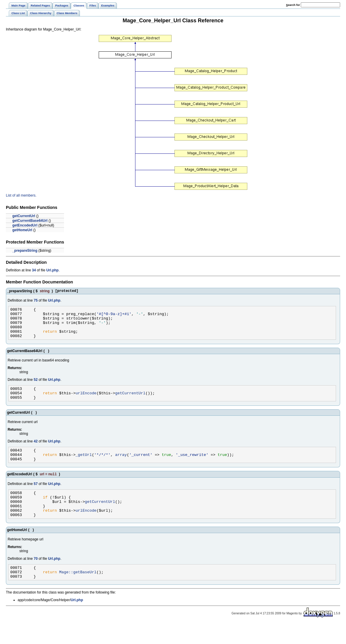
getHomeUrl (22, 230)
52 (36, 387)
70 (36, 577)
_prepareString (25, 251)
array (121, 466)
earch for (293, 5)
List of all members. (21, 195)
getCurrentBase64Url (30, 221)
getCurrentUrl (24, 216)
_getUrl (84, 466)
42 (36, 451)
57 (36, 497)
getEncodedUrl (25, 225)
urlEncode (86, 402)
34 (34, 270)
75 (36, 301)
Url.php (52, 270)
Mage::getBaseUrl (78, 592)
